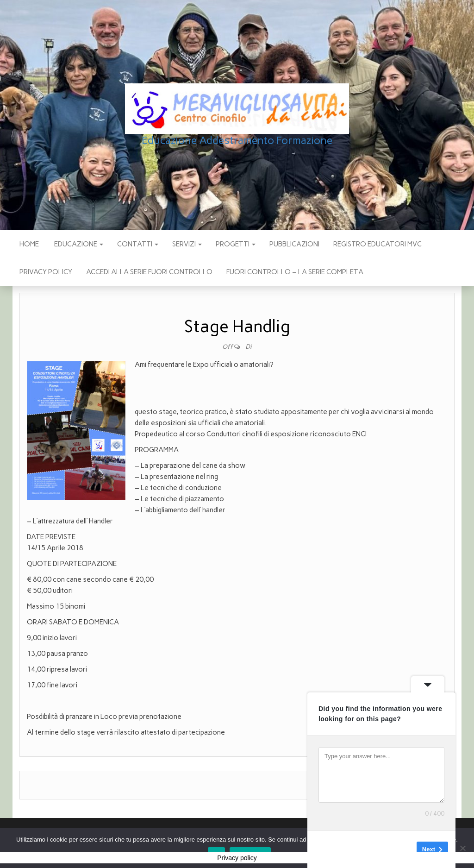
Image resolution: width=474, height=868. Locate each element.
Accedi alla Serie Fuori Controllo (149, 272)
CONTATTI (138, 244)
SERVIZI (187, 244)
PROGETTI (236, 244)
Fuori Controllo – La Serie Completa (295, 272)
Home (29, 244)
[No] (462, 848)
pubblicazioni (294, 244)
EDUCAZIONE (78, 244)
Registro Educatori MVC (377, 244)
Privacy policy (46, 272)
